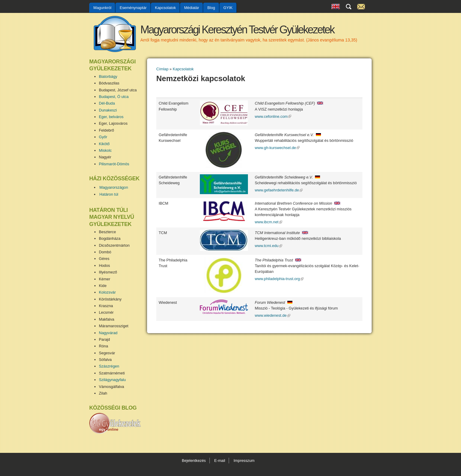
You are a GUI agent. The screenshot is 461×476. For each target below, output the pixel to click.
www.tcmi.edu (269, 246)
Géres (104, 259)
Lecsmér (106, 312)
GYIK (228, 8)
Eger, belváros (111, 117)
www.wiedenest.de (273, 315)
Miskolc (105, 150)
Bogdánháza (110, 238)
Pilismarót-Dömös (114, 164)
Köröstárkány (110, 299)
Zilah (103, 393)
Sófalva (105, 360)
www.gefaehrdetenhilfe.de (279, 190)
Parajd (104, 339)
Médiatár (192, 8)
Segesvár (107, 353)
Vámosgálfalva (111, 387)
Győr (103, 137)
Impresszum (244, 461)
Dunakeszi (108, 110)
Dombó (105, 252)
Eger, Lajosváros (113, 123)
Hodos (104, 265)
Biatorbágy (108, 76)
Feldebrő (107, 130)
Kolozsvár (107, 292)
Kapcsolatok (165, 8)
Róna (104, 346)
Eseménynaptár (133, 8)
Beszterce (107, 232)
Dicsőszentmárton (114, 245)
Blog (211, 8)
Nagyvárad (108, 333)
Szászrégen (109, 366)
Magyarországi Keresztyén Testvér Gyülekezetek (237, 30)
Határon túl (109, 194)
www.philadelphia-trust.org (279, 279)
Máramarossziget (114, 326)
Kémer (105, 279)
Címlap (162, 69)
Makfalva (107, 319)
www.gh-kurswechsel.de (277, 148)
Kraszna (106, 306)
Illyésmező (108, 272)
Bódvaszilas (109, 83)
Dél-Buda (107, 103)
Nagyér (105, 157)
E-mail (220, 461)
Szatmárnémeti (112, 373)
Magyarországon (114, 187)
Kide (103, 286)
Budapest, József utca (118, 90)
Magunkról (102, 8)
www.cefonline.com (273, 116)
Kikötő (104, 144)
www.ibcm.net (269, 222)
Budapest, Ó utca (114, 97)
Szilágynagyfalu (112, 380)
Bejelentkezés (194, 461)
